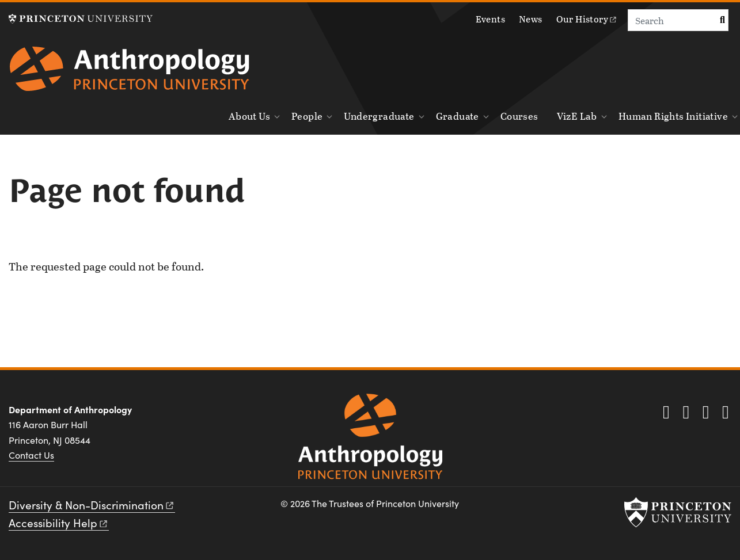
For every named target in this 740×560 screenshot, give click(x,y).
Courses (519, 116)
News (531, 19)
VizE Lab (577, 116)
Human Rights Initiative (673, 116)
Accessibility (59, 523)
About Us (249, 116)
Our (587, 19)
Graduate (458, 116)
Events (490, 19)
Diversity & (92, 505)
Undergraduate (379, 116)
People (307, 116)
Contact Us (31, 455)
